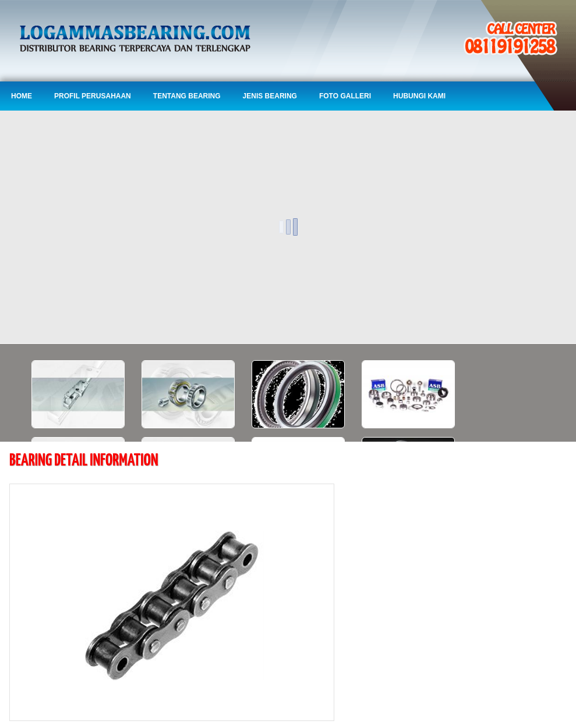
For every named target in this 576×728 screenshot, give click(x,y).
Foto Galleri (345, 96)
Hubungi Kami (419, 96)
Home (22, 96)
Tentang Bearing (187, 96)
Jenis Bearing (270, 96)
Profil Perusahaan (93, 96)
